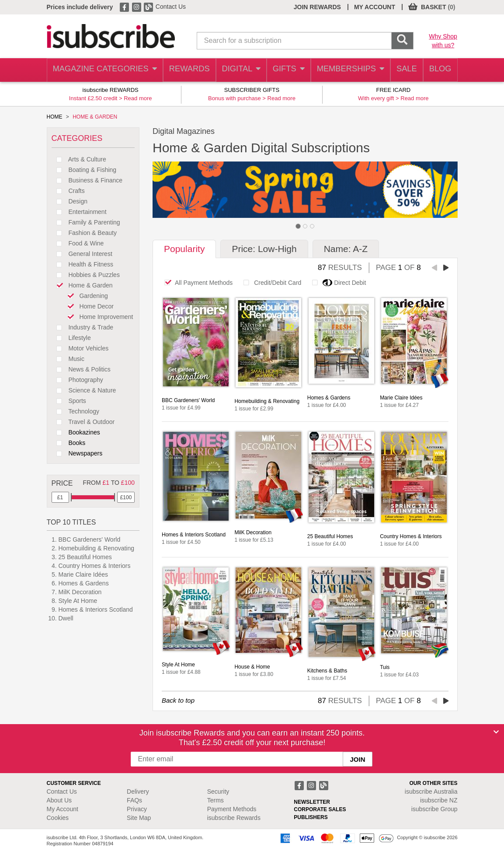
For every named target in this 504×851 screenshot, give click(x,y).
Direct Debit (337, 283)
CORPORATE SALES (320, 809)
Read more (138, 98)
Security (218, 791)
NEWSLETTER (312, 802)
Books (69, 443)
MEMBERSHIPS (346, 70)
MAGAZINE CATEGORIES (101, 70)
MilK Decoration (80, 592)
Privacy (137, 809)
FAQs (134, 800)
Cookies (58, 818)
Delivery (138, 791)
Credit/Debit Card (270, 283)
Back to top (178, 700)
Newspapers (77, 453)
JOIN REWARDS (317, 7)
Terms (216, 800)
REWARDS (182, 70)
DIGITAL (235, 70)
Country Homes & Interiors (95, 566)
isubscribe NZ (439, 800)
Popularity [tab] (184, 249)
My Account (63, 809)
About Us (59, 800)
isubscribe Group (434, 809)
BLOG (439, 70)
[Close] (496, 732)
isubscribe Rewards (234, 818)
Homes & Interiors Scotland (96, 609)
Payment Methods (232, 809)
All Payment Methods (196, 283)
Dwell (66, 618)
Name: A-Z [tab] (346, 249)
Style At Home (78, 601)
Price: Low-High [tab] (264, 249)
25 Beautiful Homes (85, 557)
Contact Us (171, 7)
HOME (55, 117)
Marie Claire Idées (83, 574)
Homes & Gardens (84, 583)
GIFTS (284, 70)
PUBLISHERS (311, 817)
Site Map (139, 818)
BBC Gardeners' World (90, 539)
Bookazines (76, 432)
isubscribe (431, 791)
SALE (402, 70)
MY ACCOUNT (375, 7)
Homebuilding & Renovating (97, 548)
